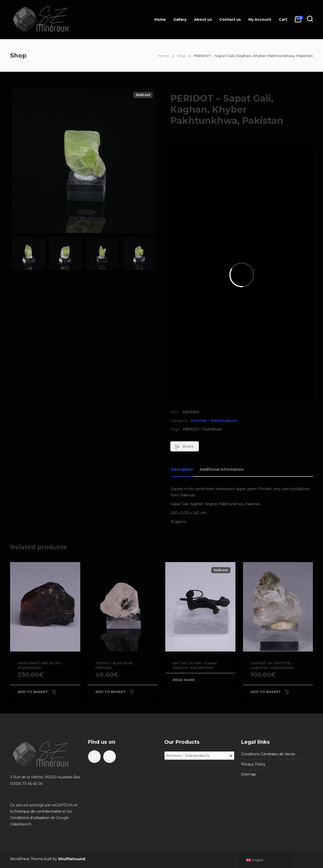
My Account (260, 19)
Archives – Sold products (214, 421)
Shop (181, 56)
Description (182, 469)
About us (203, 19)
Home (160, 19)
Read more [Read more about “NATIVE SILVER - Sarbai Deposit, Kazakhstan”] (184, 680)
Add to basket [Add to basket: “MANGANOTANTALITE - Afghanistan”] (33, 692)
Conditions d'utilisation (30, 818)
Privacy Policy (253, 764)
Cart (283, 19)
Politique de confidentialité (38, 811)
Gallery (180, 19)
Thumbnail (211, 429)
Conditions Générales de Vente (268, 754)
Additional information (222, 469)
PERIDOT (191, 429)
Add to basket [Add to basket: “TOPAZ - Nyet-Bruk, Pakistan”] (111, 692)
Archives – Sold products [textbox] (199, 756)
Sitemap (248, 774)
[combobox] (199, 756)
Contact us (230, 19)
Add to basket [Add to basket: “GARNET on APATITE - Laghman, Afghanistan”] (266, 692)
